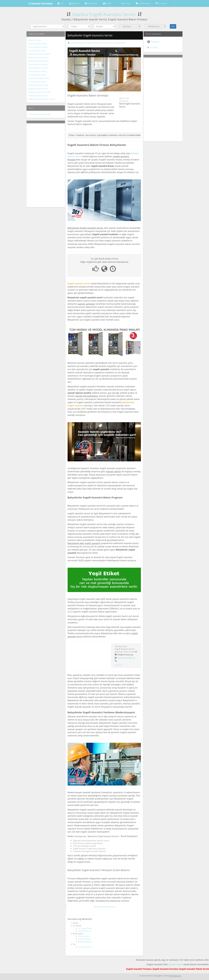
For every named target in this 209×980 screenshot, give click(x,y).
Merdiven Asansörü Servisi (40, 92)
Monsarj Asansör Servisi (38, 57)
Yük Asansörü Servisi (37, 51)
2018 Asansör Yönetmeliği (39, 114)
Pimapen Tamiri (85, 947)
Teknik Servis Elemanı (104, 907)
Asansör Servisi (35, 40)
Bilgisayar (74, 3)
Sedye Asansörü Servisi (38, 68)
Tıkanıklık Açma (85, 931)
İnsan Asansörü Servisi (38, 44)
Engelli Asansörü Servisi (38, 89)
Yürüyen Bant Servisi (37, 82)
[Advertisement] (46, 165)
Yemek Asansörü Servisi (38, 61)
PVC (60, 3)
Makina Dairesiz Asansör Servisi (42, 99)
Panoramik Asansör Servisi (40, 54)
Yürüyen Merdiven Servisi (39, 78)
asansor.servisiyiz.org (126, 658)
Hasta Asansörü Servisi (38, 96)
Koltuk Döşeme (85, 939)
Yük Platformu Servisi (37, 75)
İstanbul (155, 42)
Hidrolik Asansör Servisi (38, 85)
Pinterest (118, 665)
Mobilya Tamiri (84, 936)
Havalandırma (143, 3)
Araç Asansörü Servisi (37, 71)
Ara (173, 26)
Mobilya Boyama (85, 942)
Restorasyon (91, 3)
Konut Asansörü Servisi (38, 47)
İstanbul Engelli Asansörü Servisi (104, 14)
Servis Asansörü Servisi (38, 64)
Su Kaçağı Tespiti (85, 928)
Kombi (107, 3)
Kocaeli (154, 47)
